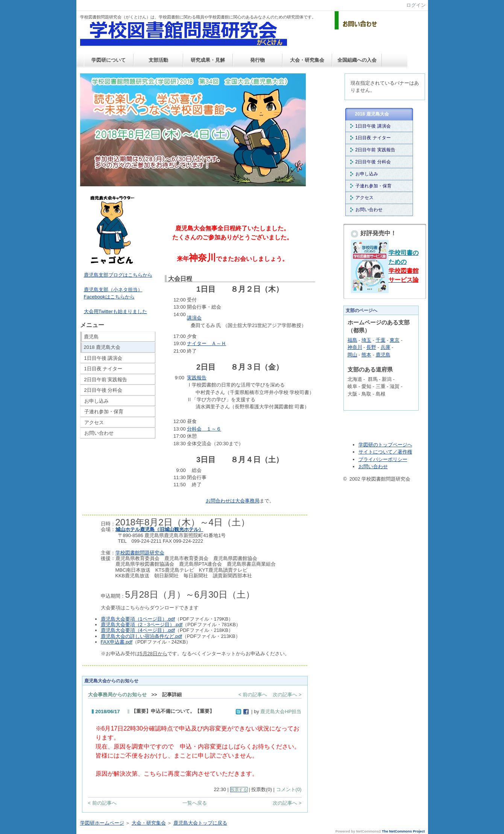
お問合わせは (220, 501)
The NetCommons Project (403, 831)
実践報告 (197, 378)
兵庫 (386, 347)
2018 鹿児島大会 (102, 347)
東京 (395, 340)
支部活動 (158, 60)
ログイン (416, 5)
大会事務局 (247, 501)
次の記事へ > (287, 695)
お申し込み (96, 401)
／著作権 (402, 452)
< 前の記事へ (253, 695)
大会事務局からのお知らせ (117, 695)
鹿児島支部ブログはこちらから (118, 275)
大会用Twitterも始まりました (115, 311)
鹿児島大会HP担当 (281, 711)
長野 (371, 347)
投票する (239, 790)
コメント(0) (289, 789)
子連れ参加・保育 (104, 412)
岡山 (352, 355)
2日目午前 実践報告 (106, 380)
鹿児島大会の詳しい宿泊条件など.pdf (141, 636)
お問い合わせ (99, 433)
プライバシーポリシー (383, 459)
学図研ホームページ (102, 823)
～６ (204, 429)
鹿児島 (91, 337)
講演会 (194, 318)
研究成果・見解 (208, 60)
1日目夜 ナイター (103, 369)
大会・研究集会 (307, 60)
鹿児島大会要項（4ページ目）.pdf (138, 630)
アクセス (94, 422)
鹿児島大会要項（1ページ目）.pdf (138, 619)
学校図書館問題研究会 (140, 553)
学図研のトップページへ (385, 445)
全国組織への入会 (357, 60)
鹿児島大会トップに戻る (200, 823)
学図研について (109, 60)
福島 (352, 340)
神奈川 (355, 347)
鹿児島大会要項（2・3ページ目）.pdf (142, 625)
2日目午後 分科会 (103, 390)
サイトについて (376, 452)
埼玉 (366, 340)
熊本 (366, 355)
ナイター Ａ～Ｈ (206, 343)
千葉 (381, 340)
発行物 (257, 60)
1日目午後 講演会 (103, 358)
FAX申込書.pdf (117, 642)
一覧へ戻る (195, 803)
